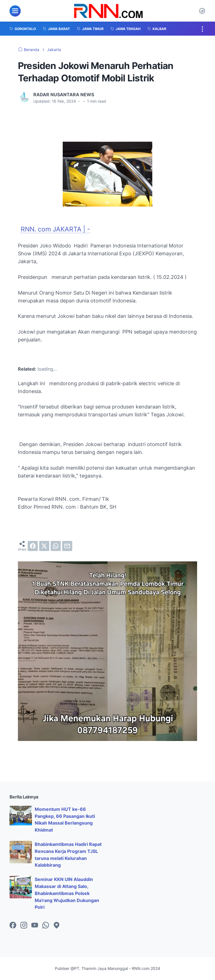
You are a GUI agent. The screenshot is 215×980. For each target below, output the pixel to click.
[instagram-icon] (24, 926)
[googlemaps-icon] (57, 926)
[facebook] (33, 546)
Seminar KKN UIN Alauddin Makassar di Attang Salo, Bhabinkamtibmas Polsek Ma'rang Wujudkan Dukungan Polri (67, 893)
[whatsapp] (56, 546)
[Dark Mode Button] (202, 11)
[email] (67, 546)
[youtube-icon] (35, 926)
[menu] (15, 11)
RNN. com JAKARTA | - (55, 229)
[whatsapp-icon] (46, 926)
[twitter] (44, 546)
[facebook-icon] (13, 926)
